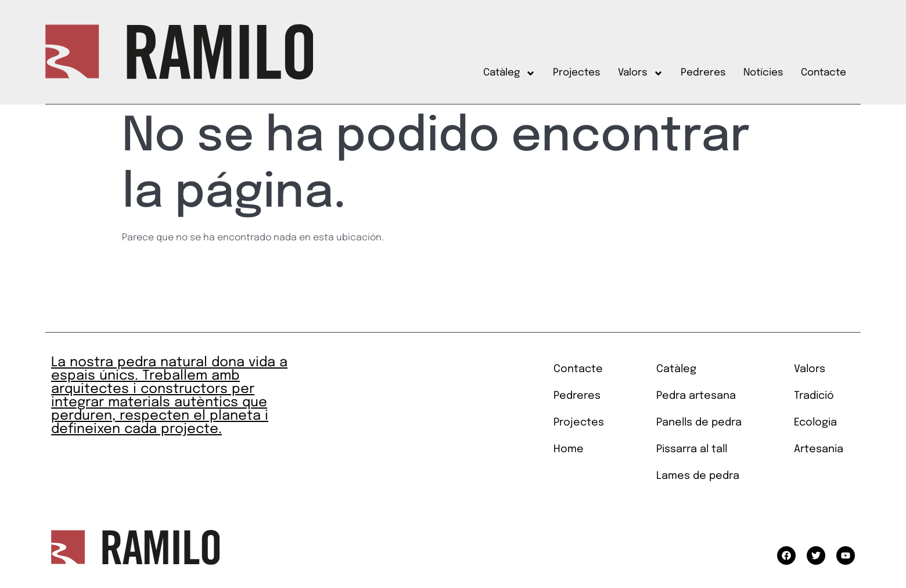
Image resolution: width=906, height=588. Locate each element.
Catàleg (509, 73)
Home (569, 449)
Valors (641, 73)
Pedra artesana (696, 396)
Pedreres (703, 73)
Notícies (763, 73)
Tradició (814, 396)
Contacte (824, 73)
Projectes (577, 73)
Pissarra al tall (692, 449)
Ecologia (815, 423)
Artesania (819, 449)
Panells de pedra (699, 423)
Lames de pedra (698, 476)
